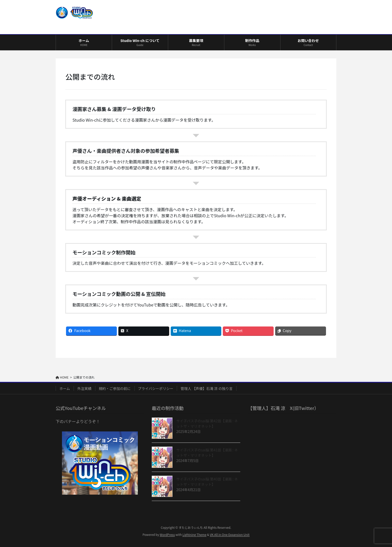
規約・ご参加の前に (115, 388)
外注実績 (84, 388)
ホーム (65, 388)
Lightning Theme (194, 534)
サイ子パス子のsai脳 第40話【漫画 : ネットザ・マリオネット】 (207, 482)
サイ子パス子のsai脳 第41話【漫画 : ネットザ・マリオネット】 (207, 453)
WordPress (167, 534)
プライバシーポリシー (156, 388)
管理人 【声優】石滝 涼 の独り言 (206, 388)
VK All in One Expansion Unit (230, 534)
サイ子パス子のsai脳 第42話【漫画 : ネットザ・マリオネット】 (207, 423)
